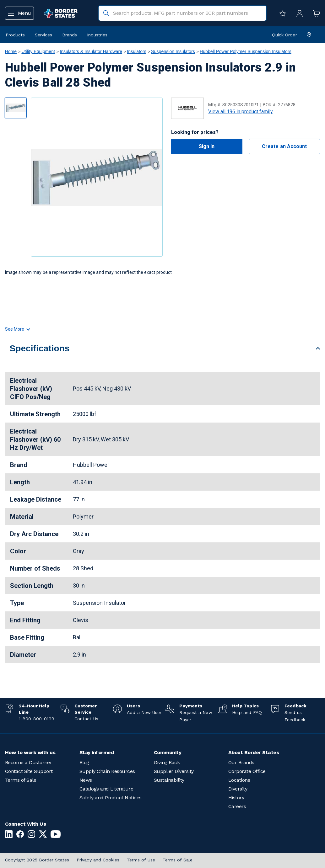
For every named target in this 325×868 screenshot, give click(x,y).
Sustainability (169, 780)
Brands (70, 35)
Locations (239, 780)
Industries (97, 35)
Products (15, 35)
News (86, 780)
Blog (84, 762)
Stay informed (97, 752)
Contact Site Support (29, 771)
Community (168, 752)
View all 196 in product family (241, 112)
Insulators (137, 51)
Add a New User (144, 712)
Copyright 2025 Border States (37, 860)
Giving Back (167, 762)
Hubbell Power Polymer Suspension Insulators (246, 51)
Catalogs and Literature (106, 789)
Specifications (40, 348)
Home (11, 51)
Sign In (207, 146)
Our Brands (241, 762)
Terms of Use (141, 860)
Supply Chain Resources (107, 771)
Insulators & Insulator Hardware (91, 51)
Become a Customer (29, 762)
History (236, 798)
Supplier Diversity (174, 771)
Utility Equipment (38, 51)
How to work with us (30, 752)
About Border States (254, 752)
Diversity (238, 789)
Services (43, 35)
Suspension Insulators (173, 51)
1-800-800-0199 (37, 719)
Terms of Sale (21, 780)
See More (17, 329)
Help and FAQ (247, 712)
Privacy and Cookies (98, 860)
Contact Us (86, 719)
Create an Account (284, 146)
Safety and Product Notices (111, 798)
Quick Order (284, 35)
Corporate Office (247, 771)
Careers (237, 806)
